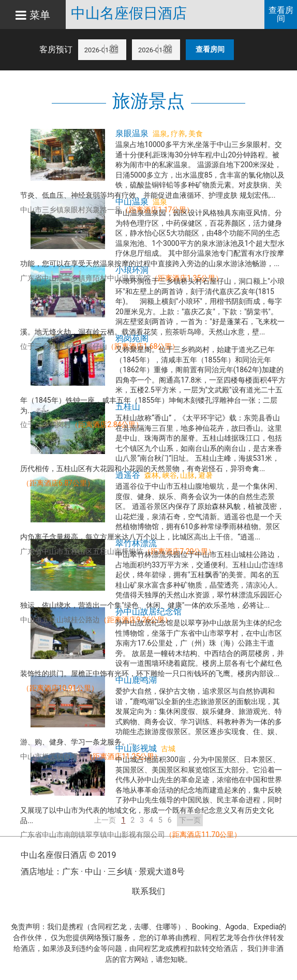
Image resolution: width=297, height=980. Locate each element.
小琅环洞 (132, 270)
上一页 (105, 820)
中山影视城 (136, 748)
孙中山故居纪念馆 (148, 612)
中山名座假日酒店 (129, 13)
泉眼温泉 (132, 133)
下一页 (190, 820)
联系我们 (148, 891)
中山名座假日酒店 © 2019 (68, 855)
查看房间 (281, 14)
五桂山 (128, 407)
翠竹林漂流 (136, 543)
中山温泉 (132, 202)
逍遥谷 (128, 475)
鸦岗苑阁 (132, 338)
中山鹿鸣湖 (136, 680)
